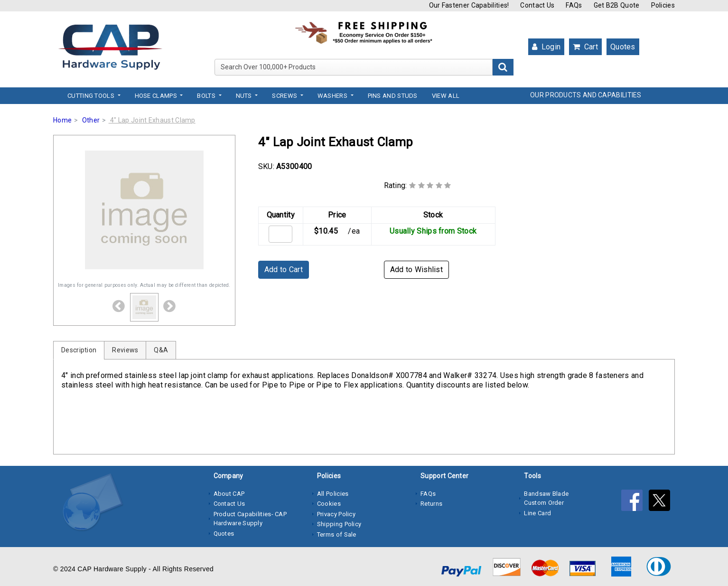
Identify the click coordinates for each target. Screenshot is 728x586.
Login (546, 47)
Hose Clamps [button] (157, 96)
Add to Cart (284, 269)
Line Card (537, 513)
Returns (431, 504)
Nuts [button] (245, 96)
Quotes (623, 47)
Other (91, 120)
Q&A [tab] (161, 350)
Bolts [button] (207, 96)
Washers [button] (333, 96)
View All (446, 96)
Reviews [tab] (125, 350)
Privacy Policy (336, 514)
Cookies (329, 504)
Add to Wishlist (417, 269)
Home (62, 120)
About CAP (229, 494)
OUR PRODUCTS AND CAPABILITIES (586, 95)
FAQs (574, 5)
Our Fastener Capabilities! (469, 5)
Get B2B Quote (617, 5)
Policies (663, 5)
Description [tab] (79, 350)
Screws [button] (285, 96)
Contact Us (537, 5)
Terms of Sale (337, 534)
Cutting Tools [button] (92, 96)
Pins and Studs (393, 96)
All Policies (333, 494)
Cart (585, 47)
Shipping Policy (339, 524)
